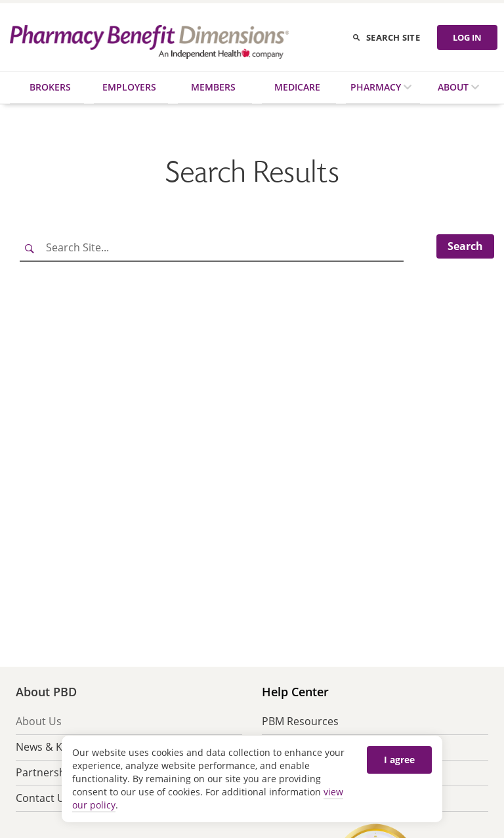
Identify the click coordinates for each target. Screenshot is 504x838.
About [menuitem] (454, 87)
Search (465, 246)
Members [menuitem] (213, 87)
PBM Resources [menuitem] (300, 721)
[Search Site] (212, 248)
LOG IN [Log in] (467, 37)
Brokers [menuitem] (50, 87)
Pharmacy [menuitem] (377, 87)
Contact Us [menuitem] (43, 798)
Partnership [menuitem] (45, 772)
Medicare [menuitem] (297, 87)
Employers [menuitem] (129, 87)
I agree (399, 760)
